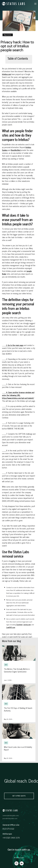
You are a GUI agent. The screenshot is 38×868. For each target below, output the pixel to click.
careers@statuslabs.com (11, 815)
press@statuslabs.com (10, 818)
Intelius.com (7, 74)
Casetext (19, 625)
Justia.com (27, 625)
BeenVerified (16, 150)
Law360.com (11, 627)
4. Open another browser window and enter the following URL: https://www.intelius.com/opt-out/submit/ (18, 395)
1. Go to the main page (13, 345)
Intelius (28, 147)
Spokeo (5, 150)
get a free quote (19, 796)
